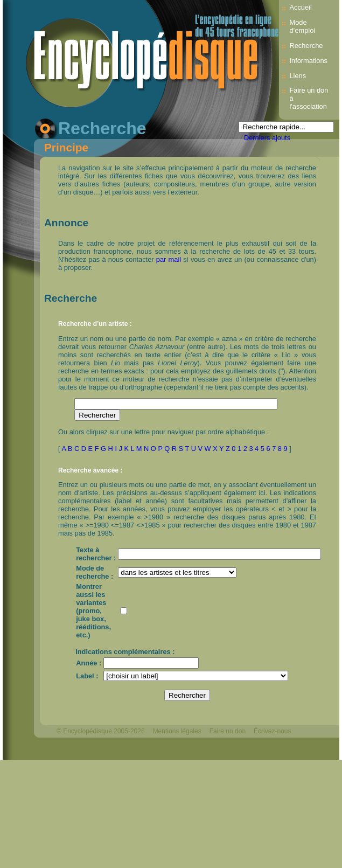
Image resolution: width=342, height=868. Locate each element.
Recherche (306, 46)
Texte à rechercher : (96, 554)
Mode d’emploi (303, 26)
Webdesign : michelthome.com (101, 749)
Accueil (301, 7)
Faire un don (228, 731)
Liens (298, 76)
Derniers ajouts (267, 138)
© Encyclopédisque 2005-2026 (101, 731)
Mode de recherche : (95, 572)
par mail (169, 259)
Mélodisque (169, 749)
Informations (309, 61)
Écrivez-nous (272, 731)
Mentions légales (177, 731)
